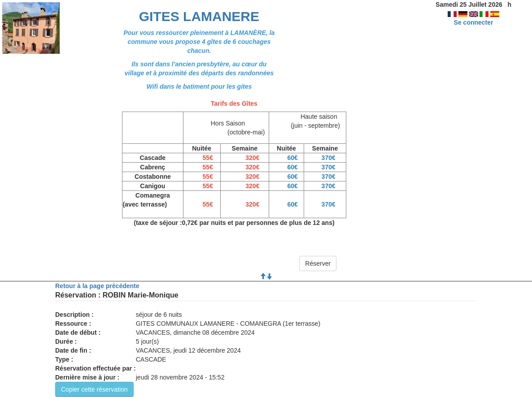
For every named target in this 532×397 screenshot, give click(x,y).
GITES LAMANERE (199, 16)
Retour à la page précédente (97, 286)
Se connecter (474, 22)
